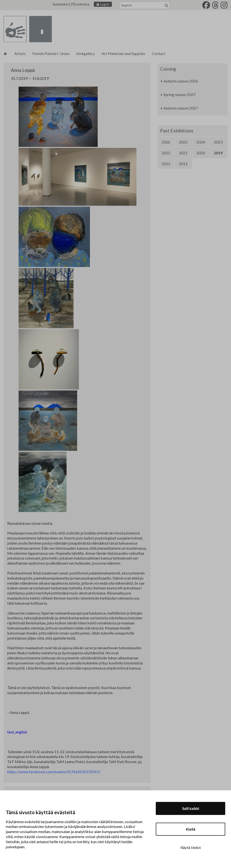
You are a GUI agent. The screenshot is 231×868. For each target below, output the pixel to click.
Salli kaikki (191, 808)
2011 (183, 164)
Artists (20, 53)
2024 (201, 142)
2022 (166, 153)
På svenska (80, 4)
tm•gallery (86, 53)
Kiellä (191, 829)
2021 (183, 153)
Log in (105, 4)
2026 (166, 142)
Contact (159, 53)
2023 (218, 142)
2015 (166, 164)
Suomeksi (61, 4)
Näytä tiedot (191, 847)
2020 (201, 153)
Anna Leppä (23, 70)
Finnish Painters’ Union (51, 53)
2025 (183, 142)
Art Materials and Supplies (123, 53)
